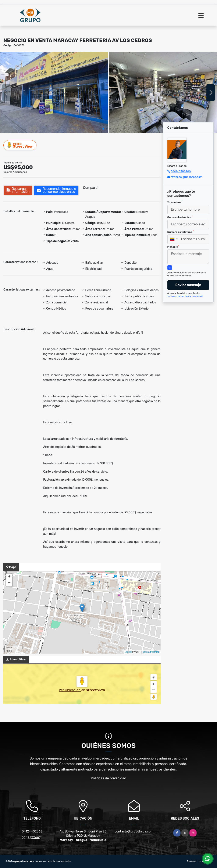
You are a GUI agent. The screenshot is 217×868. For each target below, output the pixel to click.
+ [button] (9, 577)
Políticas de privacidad (109, 778)
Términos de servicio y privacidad (185, 296)
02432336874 (32, 838)
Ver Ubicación (70, 690)
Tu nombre (175, 202)
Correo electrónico (180, 217)
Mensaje (173, 247)
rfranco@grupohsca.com (187, 177)
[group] (54, 93)
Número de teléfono (181, 232)
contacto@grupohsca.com (134, 831)
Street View (20, 145)
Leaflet (128, 652)
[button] (103, 129)
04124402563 (32, 831)
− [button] (9, 583)
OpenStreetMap (151, 652)
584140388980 (181, 171)
